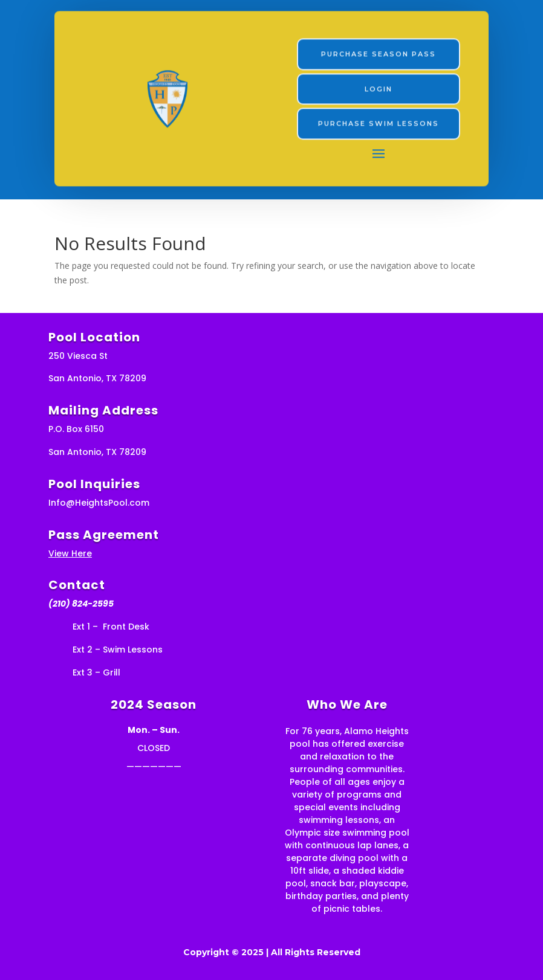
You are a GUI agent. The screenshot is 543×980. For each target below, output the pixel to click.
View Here (70, 553)
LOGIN (379, 88)
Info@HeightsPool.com (99, 503)
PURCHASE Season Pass (379, 53)
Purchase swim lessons (379, 122)
